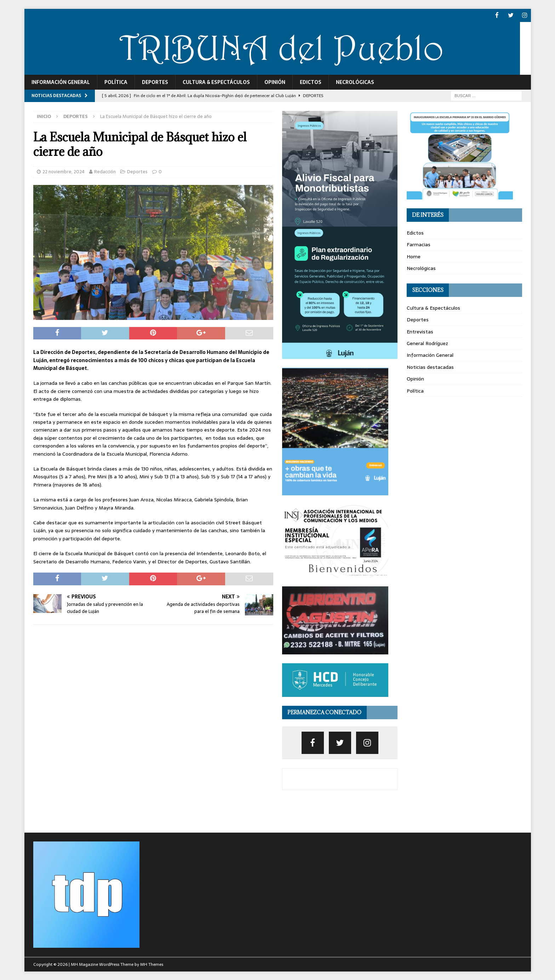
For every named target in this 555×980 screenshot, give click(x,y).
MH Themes (152, 964)
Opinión (275, 81)
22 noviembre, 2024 (64, 171)
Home (414, 256)
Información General (61, 81)
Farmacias (419, 244)
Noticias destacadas (430, 366)
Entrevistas (420, 331)
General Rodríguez (427, 343)
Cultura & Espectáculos (216, 81)
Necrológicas (355, 81)
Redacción (105, 171)
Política (116, 81)
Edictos (311, 81)
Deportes (155, 81)
